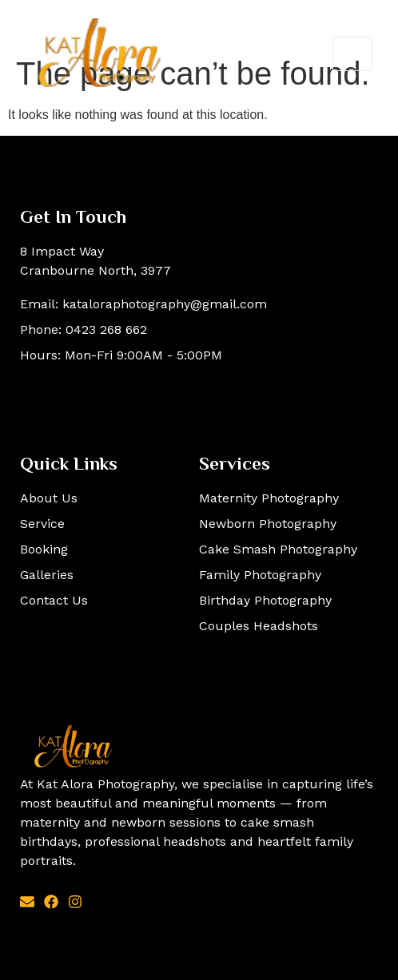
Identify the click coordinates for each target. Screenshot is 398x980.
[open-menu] (352, 54)
